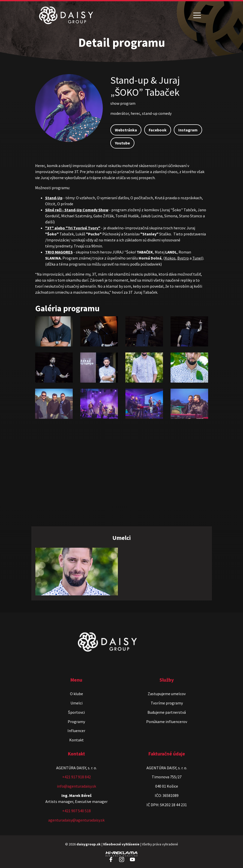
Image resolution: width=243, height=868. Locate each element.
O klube (76, 694)
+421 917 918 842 (76, 777)
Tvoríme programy (167, 703)
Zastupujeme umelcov (167, 694)
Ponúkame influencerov (167, 722)
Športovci (76, 712)
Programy (76, 722)
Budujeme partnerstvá (167, 712)
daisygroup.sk (89, 844)
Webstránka (126, 130)
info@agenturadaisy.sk (76, 786)
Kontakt (76, 740)
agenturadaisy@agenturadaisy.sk (76, 820)
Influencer (76, 731)
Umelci (76, 703)
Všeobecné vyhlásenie (121, 844)
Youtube (122, 143)
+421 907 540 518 (76, 811)
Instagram (188, 130)
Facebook (158, 130)
